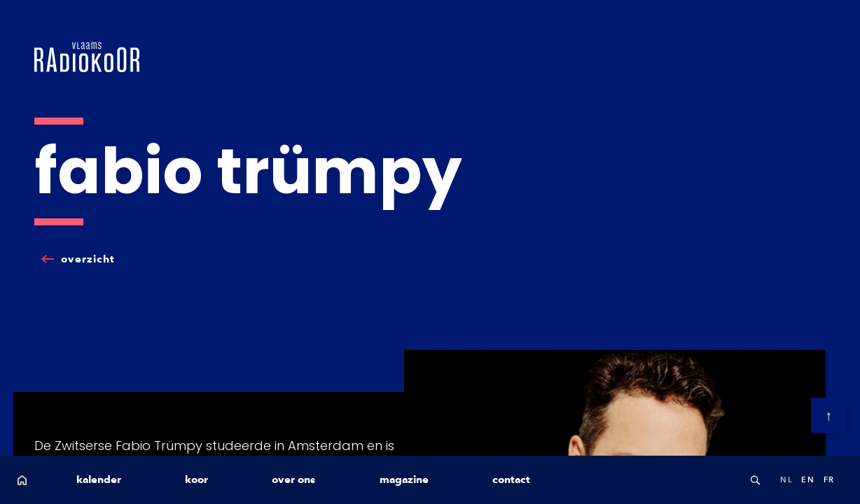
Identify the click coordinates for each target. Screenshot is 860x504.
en (808, 479)
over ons (293, 479)
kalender (99, 479)
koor (196, 479)
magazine (404, 479)
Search (755, 480)
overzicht (88, 259)
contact (511, 479)
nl (786, 479)
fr (829, 479)
